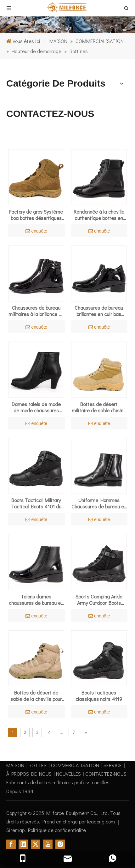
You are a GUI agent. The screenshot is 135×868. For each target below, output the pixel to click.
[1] (67, 16)
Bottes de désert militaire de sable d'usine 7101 (99, 407)
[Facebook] (11, 844)
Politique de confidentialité (57, 830)
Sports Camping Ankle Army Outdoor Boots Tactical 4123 (99, 600)
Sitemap (15, 830)
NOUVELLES (68, 774)
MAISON (15, 765)
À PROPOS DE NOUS (29, 774)
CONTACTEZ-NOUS (106, 774)
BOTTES (38, 765)
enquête (36, 231)
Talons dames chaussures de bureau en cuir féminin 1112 (36, 600)
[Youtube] (48, 844)
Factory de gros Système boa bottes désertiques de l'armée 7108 (36, 215)
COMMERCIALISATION (75, 765)
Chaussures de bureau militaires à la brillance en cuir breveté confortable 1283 (36, 311)
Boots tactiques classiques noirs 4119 (99, 696)
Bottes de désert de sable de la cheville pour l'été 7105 (36, 696)
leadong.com (102, 821)
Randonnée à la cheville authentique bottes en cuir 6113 (99, 215)
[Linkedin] (23, 844)
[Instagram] (60, 844)
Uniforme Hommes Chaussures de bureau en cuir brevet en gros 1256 (99, 503)
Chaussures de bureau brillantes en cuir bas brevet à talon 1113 (99, 311)
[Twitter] (36, 844)
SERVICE (113, 765)
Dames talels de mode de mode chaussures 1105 (36, 407)
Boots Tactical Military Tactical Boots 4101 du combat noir (36, 503)
